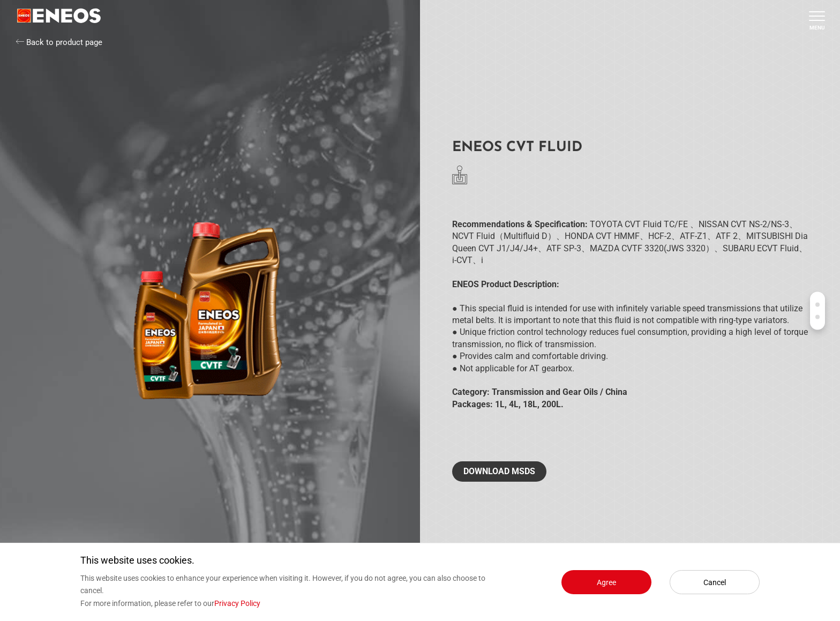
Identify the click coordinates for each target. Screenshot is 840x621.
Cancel (715, 582)
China (616, 392)
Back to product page (59, 42)
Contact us (817, 317)
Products (817, 304)
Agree (606, 582)
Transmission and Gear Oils (545, 392)
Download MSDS (499, 471)
